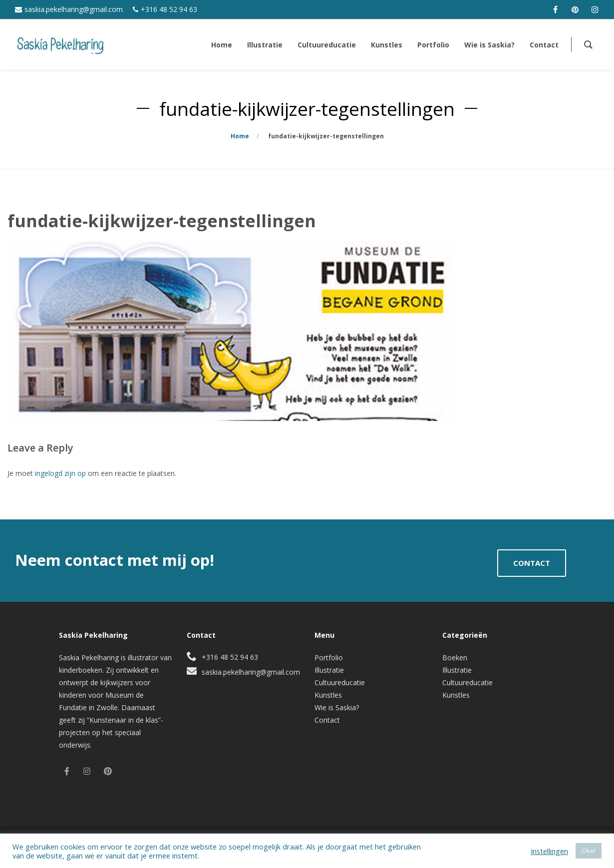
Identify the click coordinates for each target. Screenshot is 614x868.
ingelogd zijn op (60, 473)
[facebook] (555, 9)
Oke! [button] (589, 851)
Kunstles (328, 695)
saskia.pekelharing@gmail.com (74, 9)
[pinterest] (575, 9)
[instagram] (595, 9)
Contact (327, 720)
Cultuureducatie (340, 682)
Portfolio (329, 657)
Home (240, 136)
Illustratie (329, 670)
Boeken (455, 657)
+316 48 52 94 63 (169, 9)
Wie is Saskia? (337, 707)
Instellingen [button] (549, 851)
